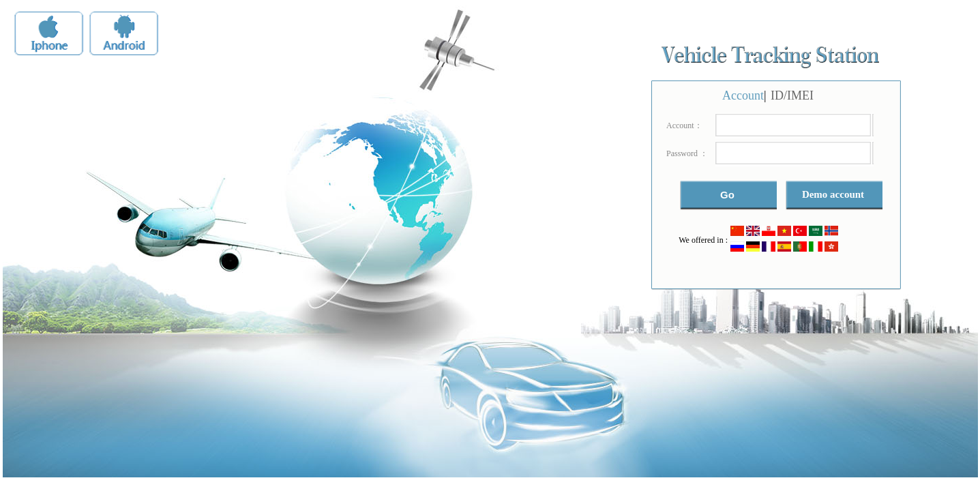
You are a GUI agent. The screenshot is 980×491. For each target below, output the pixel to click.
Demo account (833, 194)
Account (743, 95)
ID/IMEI (792, 95)
